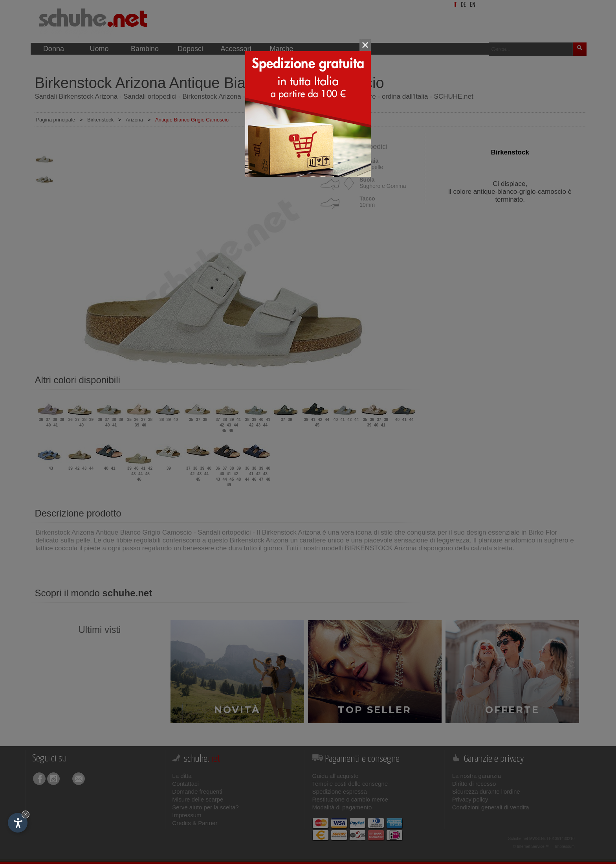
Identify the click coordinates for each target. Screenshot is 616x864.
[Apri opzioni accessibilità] (18, 823)
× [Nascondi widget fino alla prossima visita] (26, 814)
